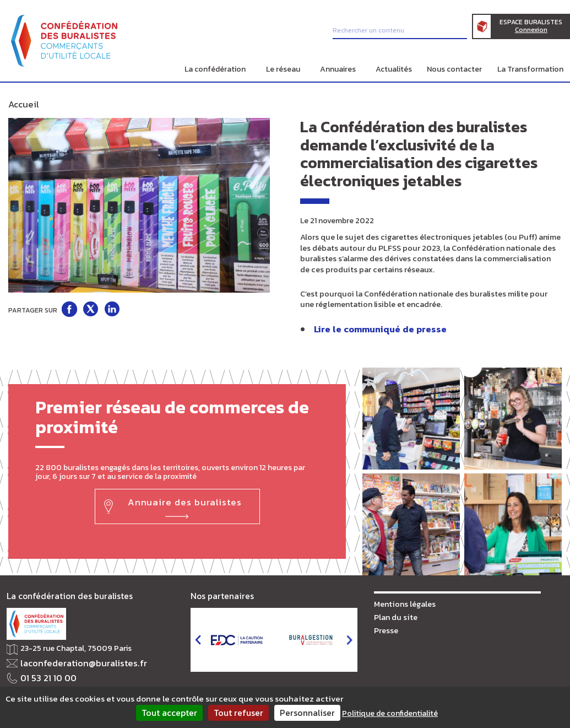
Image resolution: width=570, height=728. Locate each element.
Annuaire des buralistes (184, 498)
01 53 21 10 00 (44, 673)
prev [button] (198, 637)
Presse (386, 626)
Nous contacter (454, 69)
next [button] (349, 637)
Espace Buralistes (536, 28)
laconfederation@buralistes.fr (74, 660)
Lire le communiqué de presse (373, 327)
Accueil (21, 103)
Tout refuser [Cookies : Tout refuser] (238, 713)
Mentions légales (403, 600)
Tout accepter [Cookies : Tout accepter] (169, 713)
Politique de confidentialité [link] (390, 713)
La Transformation (530, 69)
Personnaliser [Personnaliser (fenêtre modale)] (307, 713)
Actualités (394, 69)
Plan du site (394, 613)
